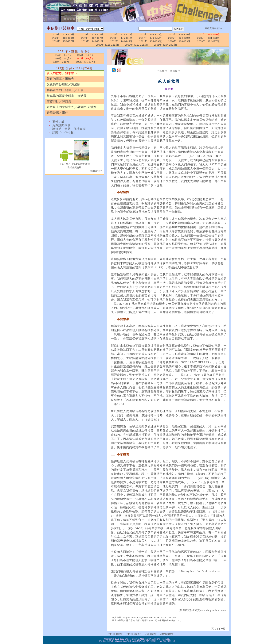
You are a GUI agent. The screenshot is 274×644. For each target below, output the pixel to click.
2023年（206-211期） (152, 34)
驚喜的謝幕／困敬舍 (61, 79)
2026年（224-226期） (65, 34)
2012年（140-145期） (123, 41)
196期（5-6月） (63, 58)
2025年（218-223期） (94, 34)
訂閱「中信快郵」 (65, 133)
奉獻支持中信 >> (213, 28)
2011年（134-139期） (152, 41)
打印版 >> (163, 71)
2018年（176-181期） (123, 38)
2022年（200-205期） (180, 34)
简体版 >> (175, 71)
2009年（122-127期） (209, 41)
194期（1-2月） (63, 55)
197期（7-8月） (85, 58)
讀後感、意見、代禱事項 (69, 129)
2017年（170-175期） (152, 38)
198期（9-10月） (62, 62)
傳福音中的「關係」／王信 (65, 90)
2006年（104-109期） (166, 45)
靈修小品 (58, 121)
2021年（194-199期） (209, 34)
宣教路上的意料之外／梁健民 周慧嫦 (72, 107)
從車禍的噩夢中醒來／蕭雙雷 (67, 96)
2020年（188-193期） (65, 38)
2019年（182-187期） (94, 38)
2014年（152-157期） (65, 41)
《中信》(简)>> (133, 634)
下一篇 (222, 629)
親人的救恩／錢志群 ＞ (63, 73)
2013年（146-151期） (94, 41)
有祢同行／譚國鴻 (59, 101)
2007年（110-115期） (137, 45)
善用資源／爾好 (57, 113)
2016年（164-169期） (180, 38)
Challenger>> (167, 634)
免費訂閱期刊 (61, 125)
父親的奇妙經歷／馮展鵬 (64, 84)
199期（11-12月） (86, 62)
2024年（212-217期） (123, 34)
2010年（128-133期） (180, 41)
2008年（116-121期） (108, 45)
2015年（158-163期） (209, 38)
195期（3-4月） (85, 55)
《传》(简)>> (150, 634)
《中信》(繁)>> (115, 634)
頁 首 (214, 629)
